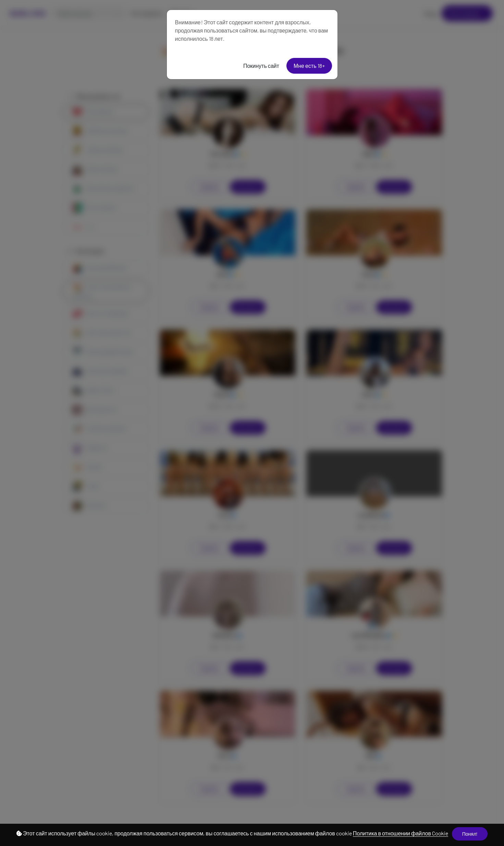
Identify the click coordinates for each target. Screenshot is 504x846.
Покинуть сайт (261, 66)
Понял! (470, 834)
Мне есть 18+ (309, 66)
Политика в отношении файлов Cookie (401, 833)
